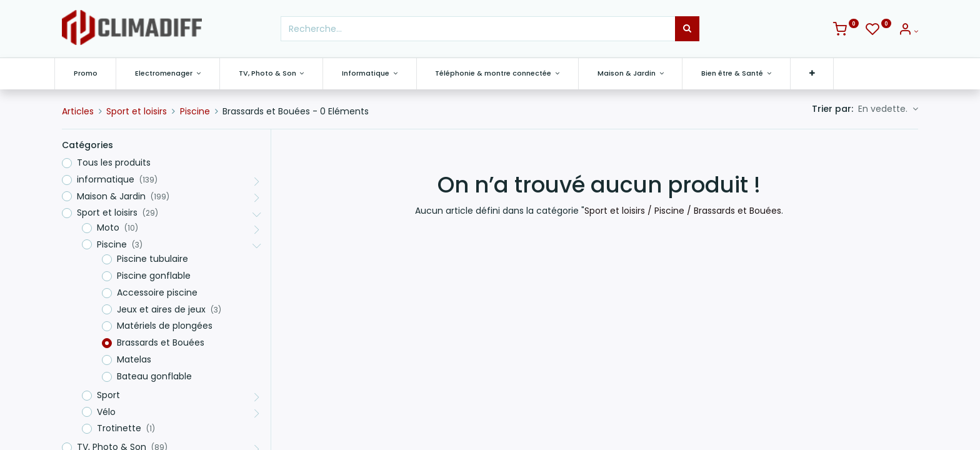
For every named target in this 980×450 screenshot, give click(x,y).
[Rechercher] (687, 29)
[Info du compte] (908, 31)
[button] (820, 73)
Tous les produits (114, 163)
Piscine (195, 111)
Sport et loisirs (137, 111)
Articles (78, 111)
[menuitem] (93, 73)
